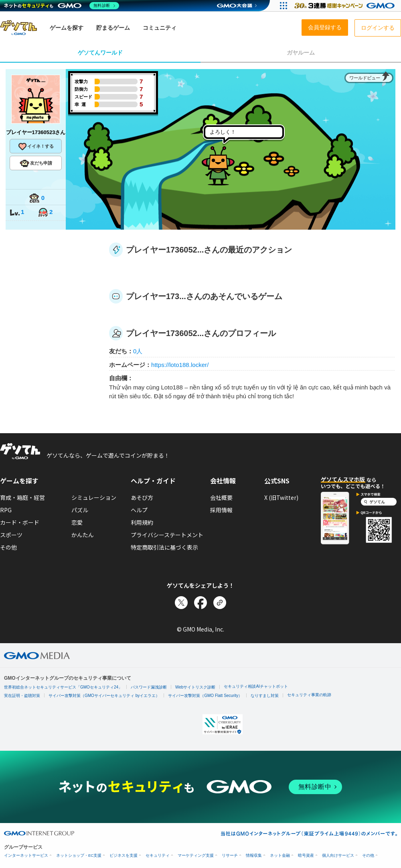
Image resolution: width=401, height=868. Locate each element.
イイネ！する (36, 147)
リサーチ (230, 855)
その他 (8, 547)
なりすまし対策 (265, 696)
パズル (80, 510)
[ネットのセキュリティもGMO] (62, 6)
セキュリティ (158, 855)
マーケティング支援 (196, 855)
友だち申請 (36, 163)
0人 (138, 351)
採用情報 (221, 510)
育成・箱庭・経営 (22, 497)
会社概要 (221, 497)
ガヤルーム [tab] (301, 53)
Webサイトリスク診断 (195, 687)
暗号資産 (306, 855)
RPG (6, 510)
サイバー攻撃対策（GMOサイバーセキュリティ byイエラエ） (104, 696)
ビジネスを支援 (124, 855)
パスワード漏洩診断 (149, 687)
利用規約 (142, 522)
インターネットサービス (26, 855)
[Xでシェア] (181, 603)
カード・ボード (20, 522)
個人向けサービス (338, 855)
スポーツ (11, 535)
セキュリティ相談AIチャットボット (256, 686)
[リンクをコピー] (220, 603)
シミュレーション (94, 497)
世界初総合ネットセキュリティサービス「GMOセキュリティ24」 (63, 687)
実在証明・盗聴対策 (22, 696)
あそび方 (142, 497)
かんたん (83, 535)
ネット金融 (280, 855)
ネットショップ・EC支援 (79, 855)
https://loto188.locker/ (180, 365)
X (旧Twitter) (281, 497)
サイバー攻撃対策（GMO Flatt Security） (205, 696)
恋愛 (77, 522)
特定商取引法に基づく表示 (164, 547)
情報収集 (254, 855)
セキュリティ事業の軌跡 (309, 695)
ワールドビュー (365, 78)
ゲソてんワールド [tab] (100, 53)
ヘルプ (139, 510)
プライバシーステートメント (167, 535)
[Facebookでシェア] (200, 603)
